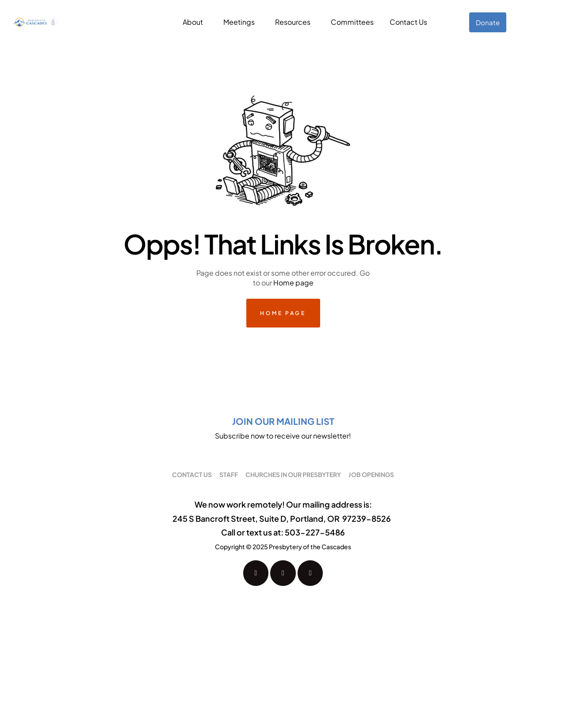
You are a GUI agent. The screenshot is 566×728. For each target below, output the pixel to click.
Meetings (239, 22)
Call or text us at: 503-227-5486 (283, 532)
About (193, 22)
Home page (293, 283)
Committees (352, 22)
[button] (195, 22)
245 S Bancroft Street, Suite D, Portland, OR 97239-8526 (282, 518)
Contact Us (408, 22)
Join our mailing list (283, 421)
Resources (293, 22)
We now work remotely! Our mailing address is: (283, 504)
